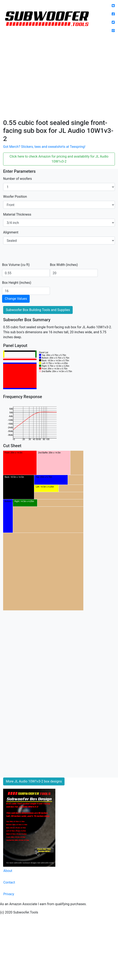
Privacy (9, 894)
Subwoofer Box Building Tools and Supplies (38, 310)
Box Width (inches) (64, 265)
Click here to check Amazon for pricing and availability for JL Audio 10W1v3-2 (59, 159)
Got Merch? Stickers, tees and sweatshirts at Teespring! (44, 147)
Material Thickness (17, 214)
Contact (9, 882)
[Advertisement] (39, 78)
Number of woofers (18, 179)
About (8, 871)
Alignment (11, 232)
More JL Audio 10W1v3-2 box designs (34, 781)
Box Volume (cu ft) (16, 265)
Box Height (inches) (17, 283)
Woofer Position (15, 197)
